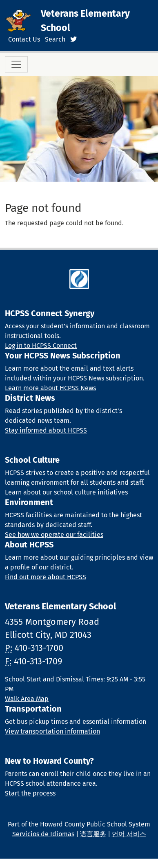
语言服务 (93, 834)
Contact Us (24, 39)
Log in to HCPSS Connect (41, 346)
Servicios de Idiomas (43, 834)
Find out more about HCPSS (46, 577)
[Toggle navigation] (16, 64)
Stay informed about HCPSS (46, 430)
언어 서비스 (129, 834)
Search (55, 39)
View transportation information (52, 731)
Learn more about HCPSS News (50, 388)
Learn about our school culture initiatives (66, 492)
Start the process (30, 793)
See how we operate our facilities (54, 535)
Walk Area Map (27, 699)
